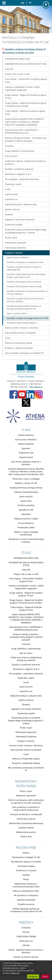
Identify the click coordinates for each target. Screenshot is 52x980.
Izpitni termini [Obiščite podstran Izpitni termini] (12, 194)
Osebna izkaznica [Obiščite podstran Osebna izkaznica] (26, 435)
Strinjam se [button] (33, 976)
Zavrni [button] (45, 976)
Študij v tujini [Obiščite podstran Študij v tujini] (11, 238)
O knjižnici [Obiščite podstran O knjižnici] (26, 928)
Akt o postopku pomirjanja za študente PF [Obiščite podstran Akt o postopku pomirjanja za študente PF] (24, 353)
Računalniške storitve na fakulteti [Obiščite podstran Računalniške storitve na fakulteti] (20, 333)
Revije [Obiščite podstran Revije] (26, 879)
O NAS (26, 430)
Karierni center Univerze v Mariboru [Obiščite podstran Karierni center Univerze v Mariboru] (22, 328)
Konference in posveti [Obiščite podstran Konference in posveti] (26, 870)
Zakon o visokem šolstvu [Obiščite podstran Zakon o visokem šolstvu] (17, 313)
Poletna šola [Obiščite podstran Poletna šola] (26, 836)
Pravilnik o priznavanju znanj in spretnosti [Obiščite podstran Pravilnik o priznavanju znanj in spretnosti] (24, 282)
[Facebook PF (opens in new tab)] (14, 394)
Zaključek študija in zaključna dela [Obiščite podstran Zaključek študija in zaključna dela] (21, 204)
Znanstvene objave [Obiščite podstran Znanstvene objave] (26, 866)
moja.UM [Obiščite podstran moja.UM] (9, 69)
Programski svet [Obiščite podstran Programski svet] (26, 453)
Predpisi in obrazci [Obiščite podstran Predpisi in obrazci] (14, 253)
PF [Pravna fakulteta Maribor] (30, 3)
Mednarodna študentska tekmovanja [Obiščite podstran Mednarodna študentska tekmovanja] (26, 823)
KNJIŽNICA (26, 922)
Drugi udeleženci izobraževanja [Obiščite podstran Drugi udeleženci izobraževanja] (20, 151)
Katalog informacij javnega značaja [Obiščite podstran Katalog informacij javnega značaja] (26, 488)
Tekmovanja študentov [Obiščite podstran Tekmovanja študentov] (15, 248)
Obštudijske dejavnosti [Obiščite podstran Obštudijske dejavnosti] (16, 243)
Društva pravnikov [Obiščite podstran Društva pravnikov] (26, 505)
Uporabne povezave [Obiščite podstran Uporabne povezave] (26, 900)
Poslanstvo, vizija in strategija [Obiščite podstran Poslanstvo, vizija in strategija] (26, 479)
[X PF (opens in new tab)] (26, 403)
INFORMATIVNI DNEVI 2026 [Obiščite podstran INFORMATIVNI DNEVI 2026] (17, 59)
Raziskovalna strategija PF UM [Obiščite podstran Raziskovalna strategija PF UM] (26, 857)
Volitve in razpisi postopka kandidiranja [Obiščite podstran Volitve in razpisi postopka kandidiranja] (26, 533)
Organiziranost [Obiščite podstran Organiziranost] (26, 457)
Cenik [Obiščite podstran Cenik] (8, 338)
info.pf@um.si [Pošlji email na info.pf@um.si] (36, 387)
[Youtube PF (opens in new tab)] (22, 394)
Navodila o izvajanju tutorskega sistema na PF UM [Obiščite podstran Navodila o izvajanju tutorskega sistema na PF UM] (27, 318)
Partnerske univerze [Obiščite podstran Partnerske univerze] (26, 819)
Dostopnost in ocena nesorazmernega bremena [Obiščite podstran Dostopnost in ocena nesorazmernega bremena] (26, 540)
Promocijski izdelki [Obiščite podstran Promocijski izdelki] (26, 527)
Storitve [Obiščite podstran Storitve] (26, 932)
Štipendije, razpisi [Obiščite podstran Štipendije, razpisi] (13, 184)
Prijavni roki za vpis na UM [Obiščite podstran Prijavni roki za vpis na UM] (17, 74)
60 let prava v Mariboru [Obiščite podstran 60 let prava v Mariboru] (26, 440)
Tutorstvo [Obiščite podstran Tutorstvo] (9, 146)
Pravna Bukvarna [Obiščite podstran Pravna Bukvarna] (26, 523)
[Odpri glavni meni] (3, 3)
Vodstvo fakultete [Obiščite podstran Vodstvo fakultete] (26, 444)
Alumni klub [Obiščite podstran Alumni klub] (26, 501)
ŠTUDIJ (26, 553)
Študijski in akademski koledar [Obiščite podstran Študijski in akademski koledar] (19, 348)
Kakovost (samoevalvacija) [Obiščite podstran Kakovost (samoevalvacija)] (26, 492)
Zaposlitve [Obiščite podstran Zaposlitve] (26, 514)
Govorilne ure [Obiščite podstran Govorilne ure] (11, 199)
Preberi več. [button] (15, 973)
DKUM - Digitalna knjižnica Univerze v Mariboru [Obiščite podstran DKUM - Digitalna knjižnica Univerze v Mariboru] (26, 951)
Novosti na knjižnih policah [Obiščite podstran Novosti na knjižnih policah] (26, 957)
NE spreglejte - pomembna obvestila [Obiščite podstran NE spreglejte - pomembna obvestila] (22, 179)
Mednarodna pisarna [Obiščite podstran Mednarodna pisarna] (26, 832)
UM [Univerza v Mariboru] (22, 3)
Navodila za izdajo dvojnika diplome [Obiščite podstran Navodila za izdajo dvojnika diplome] (21, 323)
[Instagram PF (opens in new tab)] (39, 394)
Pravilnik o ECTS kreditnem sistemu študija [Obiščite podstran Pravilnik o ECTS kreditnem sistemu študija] (24, 286)
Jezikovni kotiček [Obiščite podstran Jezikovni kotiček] (26, 828)
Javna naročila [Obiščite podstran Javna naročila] (26, 496)
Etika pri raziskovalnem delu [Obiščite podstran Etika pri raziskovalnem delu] (26, 891)
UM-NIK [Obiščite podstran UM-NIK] (26, 945)
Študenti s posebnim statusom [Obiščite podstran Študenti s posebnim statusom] (19, 169)
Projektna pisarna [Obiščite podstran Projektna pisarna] (26, 904)
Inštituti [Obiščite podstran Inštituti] (26, 853)
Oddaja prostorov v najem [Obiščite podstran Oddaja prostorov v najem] (26, 519)
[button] (46, 5)
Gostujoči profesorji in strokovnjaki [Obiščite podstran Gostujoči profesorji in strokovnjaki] (26, 814)
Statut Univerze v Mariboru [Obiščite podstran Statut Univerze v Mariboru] (18, 257)
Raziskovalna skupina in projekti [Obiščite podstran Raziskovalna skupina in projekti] (26, 862)
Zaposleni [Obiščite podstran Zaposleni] (26, 448)
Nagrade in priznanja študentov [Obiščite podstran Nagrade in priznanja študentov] (20, 220)
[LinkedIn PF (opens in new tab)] (30, 394)
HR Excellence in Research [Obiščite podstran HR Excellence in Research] (26, 895)
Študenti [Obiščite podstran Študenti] (9, 214)
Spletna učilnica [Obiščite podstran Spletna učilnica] (12, 209)
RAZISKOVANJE (26, 847)
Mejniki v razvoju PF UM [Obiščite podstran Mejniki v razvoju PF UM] (26, 483)
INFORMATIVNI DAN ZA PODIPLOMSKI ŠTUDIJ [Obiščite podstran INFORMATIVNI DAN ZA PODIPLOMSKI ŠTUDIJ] (26, 64)
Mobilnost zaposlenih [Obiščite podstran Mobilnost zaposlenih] (26, 796)
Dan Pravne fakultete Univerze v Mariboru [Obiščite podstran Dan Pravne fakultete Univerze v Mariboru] (26, 463)
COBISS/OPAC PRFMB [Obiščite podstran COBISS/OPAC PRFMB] (26, 936)
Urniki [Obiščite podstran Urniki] (8, 189)
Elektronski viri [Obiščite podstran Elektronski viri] (26, 941)
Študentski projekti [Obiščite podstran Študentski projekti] (14, 225)
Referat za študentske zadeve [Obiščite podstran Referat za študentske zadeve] (19, 343)
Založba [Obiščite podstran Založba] (26, 875)
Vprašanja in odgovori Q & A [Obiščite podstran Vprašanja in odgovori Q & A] (18, 174)
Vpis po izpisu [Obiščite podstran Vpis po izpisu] (11, 156)
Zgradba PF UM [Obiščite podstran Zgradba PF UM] (26, 510)
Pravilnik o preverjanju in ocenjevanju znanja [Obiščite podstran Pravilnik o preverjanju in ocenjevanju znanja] (25, 262)
